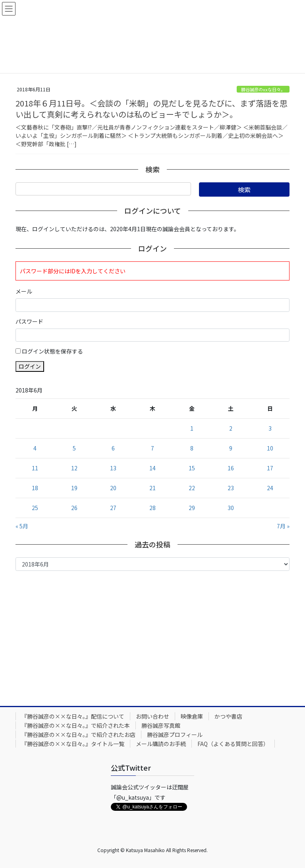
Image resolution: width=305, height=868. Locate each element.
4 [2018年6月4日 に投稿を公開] (35, 448)
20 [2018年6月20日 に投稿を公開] (113, 488)
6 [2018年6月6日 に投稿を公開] (113, 448)
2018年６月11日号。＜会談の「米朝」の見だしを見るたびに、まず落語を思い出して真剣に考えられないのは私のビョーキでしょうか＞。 (152, 109)
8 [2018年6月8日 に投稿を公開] (192, 448)
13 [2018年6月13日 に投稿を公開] (113, 468)
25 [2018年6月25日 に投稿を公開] (35, 508)
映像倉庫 (192, 716)
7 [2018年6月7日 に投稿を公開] (152, 448)
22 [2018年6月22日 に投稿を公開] (192, 488)
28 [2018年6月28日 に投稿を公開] (152, 508)
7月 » (283, 526)
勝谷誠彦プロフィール (175, 735)
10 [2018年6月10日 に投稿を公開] (270, 448)
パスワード (29, 321)
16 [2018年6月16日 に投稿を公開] (231, 468)
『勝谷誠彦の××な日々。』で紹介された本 (76, 725)
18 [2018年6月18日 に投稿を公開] (35, 488)
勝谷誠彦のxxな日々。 (263, 89)
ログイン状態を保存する (52, 351)
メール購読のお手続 (161, 744)
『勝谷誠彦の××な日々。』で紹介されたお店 (78, 735)
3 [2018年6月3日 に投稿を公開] (270, 428)
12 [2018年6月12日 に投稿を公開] (74, 468)
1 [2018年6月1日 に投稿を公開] (192, 428)
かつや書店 (228, 716)
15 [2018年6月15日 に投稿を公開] (192, 468)
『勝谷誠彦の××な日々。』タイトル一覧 (73, 744)
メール (24, 291)
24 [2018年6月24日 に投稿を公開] (270, 488)
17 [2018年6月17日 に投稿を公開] (270, 468)
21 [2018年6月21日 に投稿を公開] (152, 488)
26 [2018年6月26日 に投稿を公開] (74, 508)
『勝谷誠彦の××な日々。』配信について (73, 716)
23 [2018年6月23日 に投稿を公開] (231, 488)
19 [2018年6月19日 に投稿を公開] (74, 488)
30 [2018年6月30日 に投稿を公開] (231, 508)
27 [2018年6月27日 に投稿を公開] (113, 508)
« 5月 (22, 526)
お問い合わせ (152, 716)
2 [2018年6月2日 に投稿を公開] (231, 428)
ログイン (30, 366)
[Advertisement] (152, 636)
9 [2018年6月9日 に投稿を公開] (231, 448)
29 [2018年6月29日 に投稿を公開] (192, 508)
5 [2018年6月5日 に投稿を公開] (74, 448)
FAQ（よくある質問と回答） (233, 744)
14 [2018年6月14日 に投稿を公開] (152, 468)
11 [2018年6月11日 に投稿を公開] (35, 468)
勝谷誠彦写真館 (161, 725)
